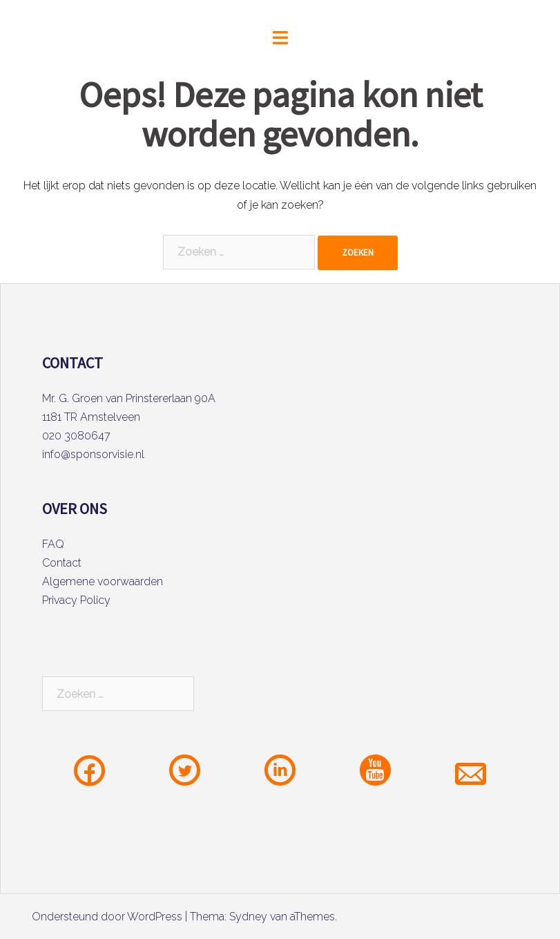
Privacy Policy (76, 600)
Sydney (248, 917)
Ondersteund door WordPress (107, 917)
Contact (62, 563)
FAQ (53, 544)
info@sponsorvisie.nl (93, 454)
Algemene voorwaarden (103, 581)
